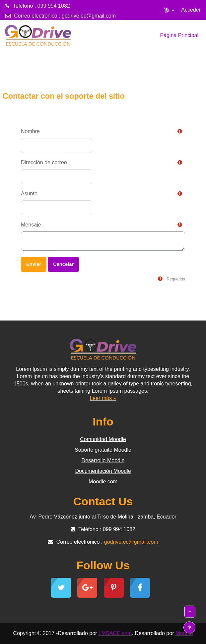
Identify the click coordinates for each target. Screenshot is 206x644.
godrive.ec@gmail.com (89, 16)
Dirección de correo (44, 162)
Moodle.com (103, 482)
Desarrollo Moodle (103, 460)
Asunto (29, 194)
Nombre (30, 131)
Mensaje (31, 225)
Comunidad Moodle (103, 439)
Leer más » (103, 398)
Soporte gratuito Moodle (103, 450)
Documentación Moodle (103, 471)
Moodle (184, 633)
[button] (169, 10)
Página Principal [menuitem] (179, 35)
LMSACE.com (115, 633)
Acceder (191, 10)
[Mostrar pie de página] (189, 627)
